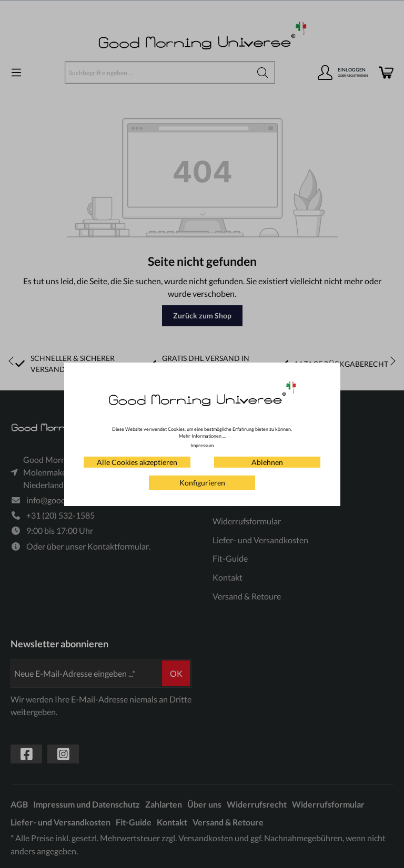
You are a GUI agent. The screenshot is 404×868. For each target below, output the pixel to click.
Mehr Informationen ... (202, 436)
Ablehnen (267, 462)
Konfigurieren (202, 483)
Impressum (202, 445)
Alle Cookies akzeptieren (137, 462)
